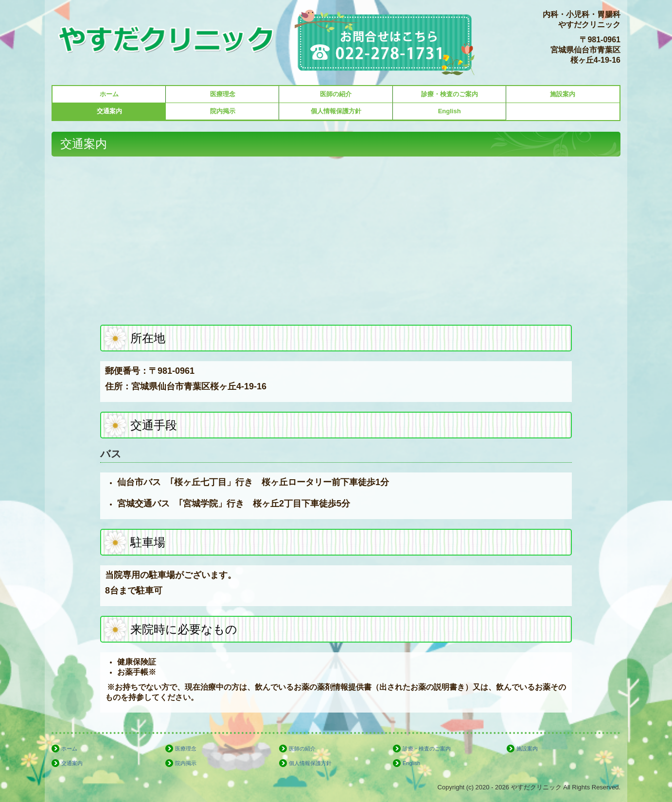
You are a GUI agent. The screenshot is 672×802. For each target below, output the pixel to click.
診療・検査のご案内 (450, 94)
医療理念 (223, 94)
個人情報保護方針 (336, 111)
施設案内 (563, 94)
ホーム (109, 94)
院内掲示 (223, 111)
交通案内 (109, 111)
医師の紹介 (336, 94)
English (450, 111)
